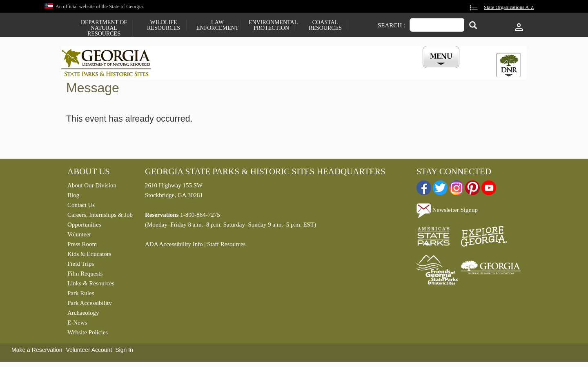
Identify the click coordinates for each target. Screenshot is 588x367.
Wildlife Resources (164, 25)
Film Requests (85, 276)
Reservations (239, 71)
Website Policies (88, 334)
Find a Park (187, 71)
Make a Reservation (37, 352)
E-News (77, 325)
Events (384, 71)
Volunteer (79, 236)
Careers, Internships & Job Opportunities (100, 222)
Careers (287, 71)
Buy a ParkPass (337, 71)
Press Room (82, 246)
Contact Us (81, 207)
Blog (73, 197)
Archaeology (83, 315)
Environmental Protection (271, 25)
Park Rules (81, 295)
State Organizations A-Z (509, 7)
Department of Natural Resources (104, 28)
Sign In (124, 352)
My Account (428, 71)
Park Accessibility (90, 305)
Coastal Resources (325, 25)
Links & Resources (91, 285)
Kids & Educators (89, 256)
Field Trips (81, 266)
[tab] (508, 65)
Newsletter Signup (447, 212)
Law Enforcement (217, 25)
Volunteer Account (89, 352)
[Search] (473, 26)
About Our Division (92, 187)
